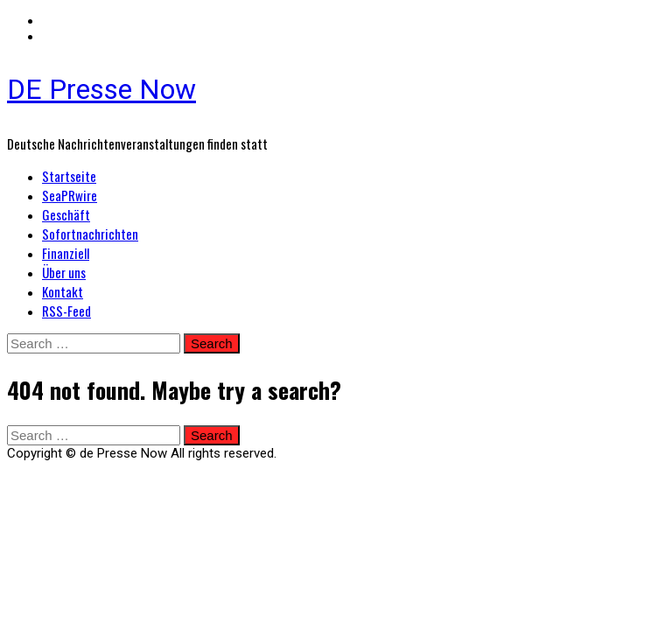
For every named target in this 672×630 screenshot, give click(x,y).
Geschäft (66, 214)
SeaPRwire (70, 195)
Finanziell (66, 253)
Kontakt (63, 291)
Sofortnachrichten (90, 234)
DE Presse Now (101, 89)
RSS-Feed (66, 311)
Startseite (69, 176)
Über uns (64, 272)
